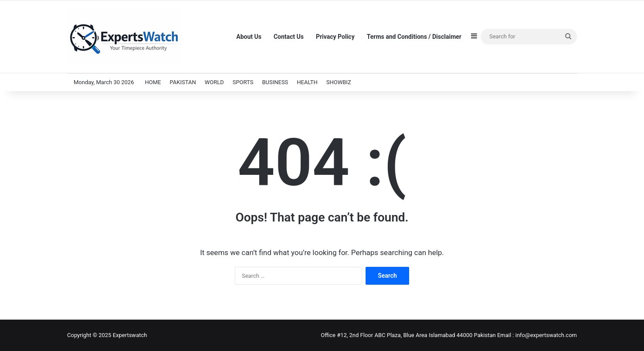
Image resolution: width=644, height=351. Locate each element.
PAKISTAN (183, 82)
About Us (249, 37)
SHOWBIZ (339, 82)
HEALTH (307, 82)
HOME (153, 82)
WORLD (214, 82)
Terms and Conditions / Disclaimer (414, 37)
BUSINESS (275, 82)
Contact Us (289, 37)
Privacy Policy (335, 37)
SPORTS (243, 82)
